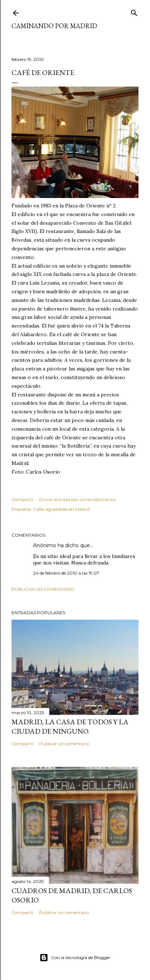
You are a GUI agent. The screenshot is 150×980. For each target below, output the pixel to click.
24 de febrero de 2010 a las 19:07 (66, 573)
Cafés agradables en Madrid (61, 509)
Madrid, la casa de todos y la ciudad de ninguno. (70, 726)
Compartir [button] (23, 499)
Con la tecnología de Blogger (75, 958)
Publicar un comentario (43, 589)
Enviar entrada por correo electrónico (78, 499)
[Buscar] (134, 11)
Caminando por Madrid (54, 26)
